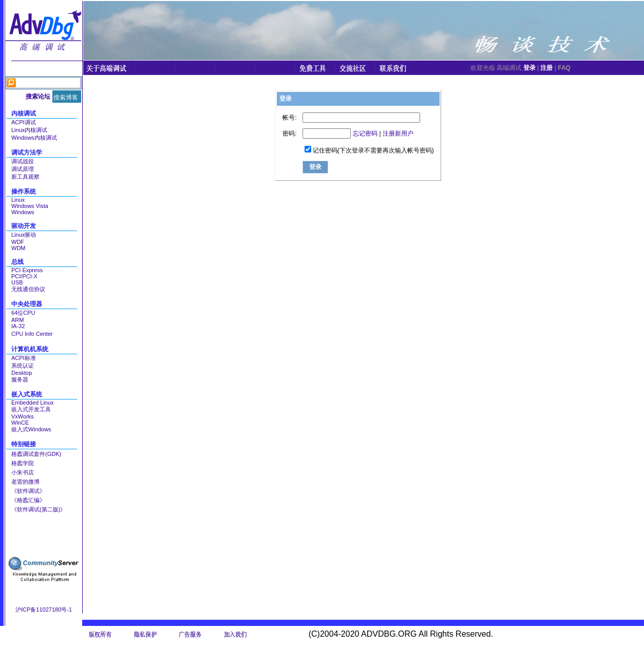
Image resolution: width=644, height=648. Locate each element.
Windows (23, 212)
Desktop (22, 373)
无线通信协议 (28, 289)
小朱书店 (23, 472)
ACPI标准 (24, 358)
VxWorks (23, 416)
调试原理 (23, 169)
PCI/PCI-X (24, 276)
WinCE (20, 423)
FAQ (564, 68)
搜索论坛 (38, 97)
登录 (529, 68)
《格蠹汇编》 (28, 500)
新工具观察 (25, 177)
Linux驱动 (24, 235)
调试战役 (23, 161)
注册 (546, 68)
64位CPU (23, 313)
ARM (17, 320)
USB (17, 282)
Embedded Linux (33, 403)
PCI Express (27, 270)
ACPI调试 (24, 122)
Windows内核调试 (34, 138)
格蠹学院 (23, 463)
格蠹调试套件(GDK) (36, 454)
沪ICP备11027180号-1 (44, 609)
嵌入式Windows (31, 429)
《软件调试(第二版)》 (39, 509)
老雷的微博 (25, 482)
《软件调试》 (28, 491)
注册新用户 (398, 134)
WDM (18, 248)
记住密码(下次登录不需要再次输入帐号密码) (373, 150)
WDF (18, 242)
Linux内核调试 (29, 130)
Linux (18, 200)
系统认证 (23, 366)
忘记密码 (365, 134)
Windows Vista (30, 206)
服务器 (20, 379)
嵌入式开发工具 (31, 409)
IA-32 (18, 326)
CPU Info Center (32, 334)
